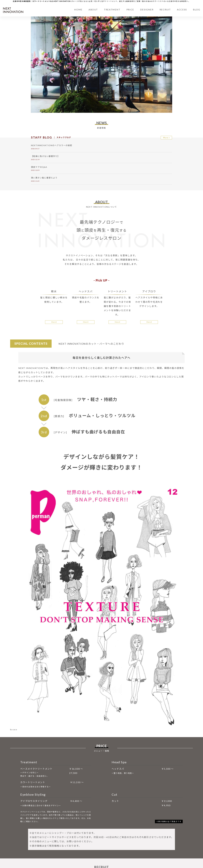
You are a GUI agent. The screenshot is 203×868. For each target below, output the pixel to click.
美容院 (184, 1)
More (166, 138)
